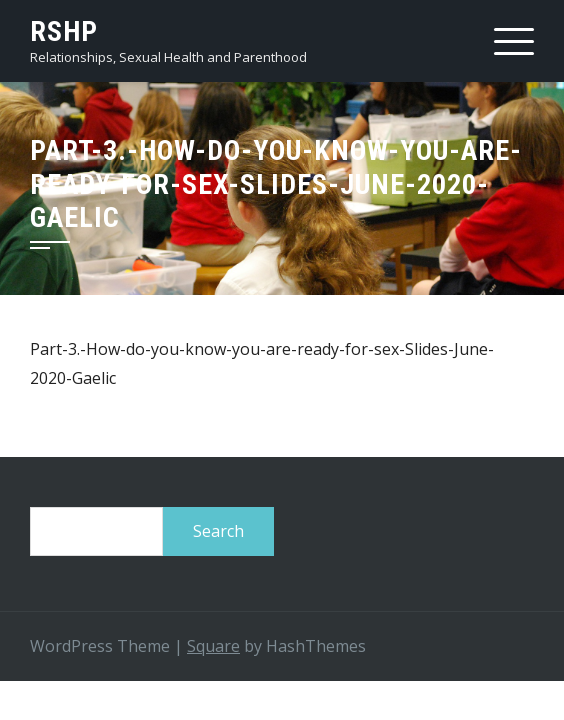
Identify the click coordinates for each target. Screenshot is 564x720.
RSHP (64, 31)
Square (213, 646)
